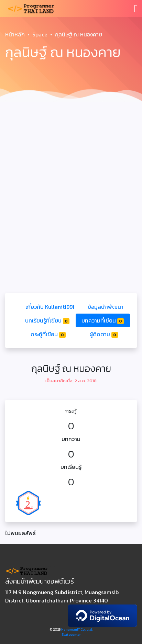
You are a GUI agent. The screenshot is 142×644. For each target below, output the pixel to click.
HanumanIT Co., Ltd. (77, 629)
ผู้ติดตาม (104, 334)
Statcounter (71, 635)
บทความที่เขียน (103, 320)
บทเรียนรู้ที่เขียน (47, 320)
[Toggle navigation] (136, 9)
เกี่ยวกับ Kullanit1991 (50, 307)
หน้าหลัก (15, 34)
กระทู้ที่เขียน (48, 334)
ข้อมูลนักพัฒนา (106, 307)
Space (40, 34)
